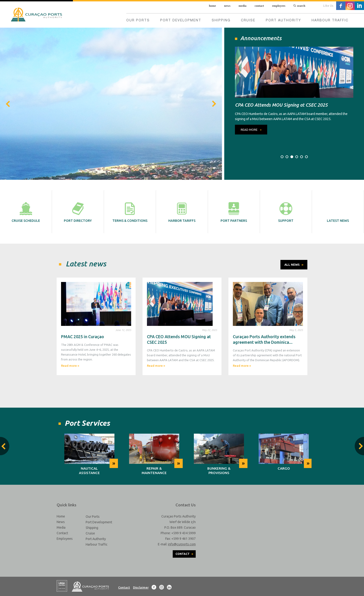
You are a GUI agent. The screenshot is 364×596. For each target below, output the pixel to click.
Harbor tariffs (182, 212)
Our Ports (138, 21)
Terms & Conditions (130, 212)
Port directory (78, 212)
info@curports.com (182, 544)
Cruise (248, 21)
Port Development (181, 21)
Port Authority (283, 21)
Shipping (221, 21)
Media (243, 6)
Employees (279, 6)
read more (251, 130)
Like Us (328, 6)
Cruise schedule (26, 212)
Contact (259, 6)
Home (212, 6)
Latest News (338, 212)
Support (286, 212)
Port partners (234, 212)
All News (294, 265)
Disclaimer (141, 587)
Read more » (70, 366)
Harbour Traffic (330, 21)
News (227, 6)
